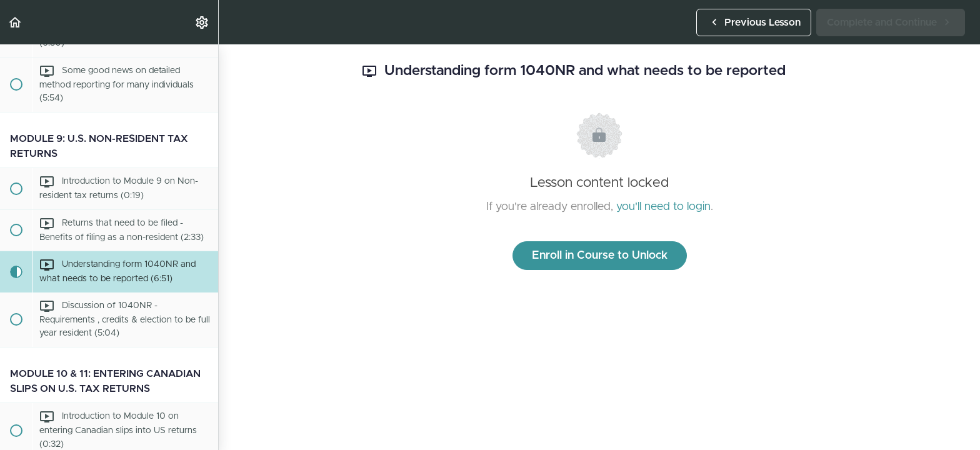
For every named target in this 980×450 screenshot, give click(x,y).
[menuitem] (202, 22)
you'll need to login (663, 207)
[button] (16, 22)
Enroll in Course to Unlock (600, 256)
